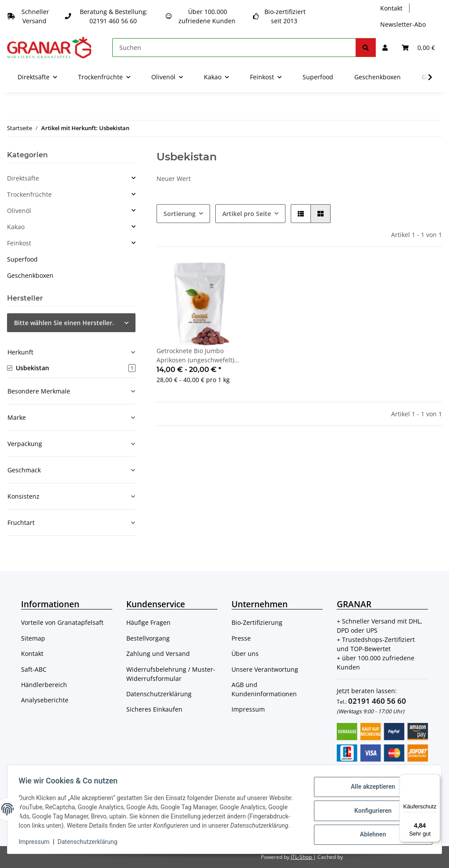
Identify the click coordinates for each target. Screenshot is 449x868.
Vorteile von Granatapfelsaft (62, 622)
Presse (241, 638)
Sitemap (33, 638)
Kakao (16, 227)
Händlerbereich (44, 685)
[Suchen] (234, 48)
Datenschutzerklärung (159, 694)
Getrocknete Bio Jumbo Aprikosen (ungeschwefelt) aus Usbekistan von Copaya (197, 356)
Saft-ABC (34, 669)
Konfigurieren (370, 806)
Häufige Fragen (148, 622)
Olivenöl (19, 211)
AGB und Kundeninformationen (264, 689)
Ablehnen (370, 829)
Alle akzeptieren (370, 783)
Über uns (245, 654)
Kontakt (391, 8)
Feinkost (19, 243)
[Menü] (435, 779)
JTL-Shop (302, 857)
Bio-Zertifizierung (257, 622)
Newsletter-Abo (403, 24)
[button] (385, 48)
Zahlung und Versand (158, 654)
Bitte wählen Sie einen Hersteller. (64, 323)
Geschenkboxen (30, 275)
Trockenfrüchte (29, 194)
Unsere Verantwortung (265, 669)
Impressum (248, 709)
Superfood (22, 259)
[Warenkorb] (418, 48)
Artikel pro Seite (247, 214)
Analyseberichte (45, 700)
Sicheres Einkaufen (154, 709)
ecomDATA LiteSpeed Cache (379, 857)
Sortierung (180, 214)
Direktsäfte (23, 178)
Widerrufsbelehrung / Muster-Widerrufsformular (171, 674)
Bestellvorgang (148, 638)
